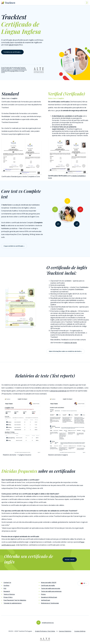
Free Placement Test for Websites (15, 600)
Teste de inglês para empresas (51, 591)
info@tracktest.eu (48, 623)
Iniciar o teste (70, 560)
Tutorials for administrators (13, 603)
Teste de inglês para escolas (51, 588)
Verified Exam (46, 600)
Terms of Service (9, 594)
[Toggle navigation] (87, 3)
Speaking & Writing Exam (49, 597)
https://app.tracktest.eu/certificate (63, 496)
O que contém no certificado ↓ (14, 246)
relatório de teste (70, 343)
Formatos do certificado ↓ (12, 52)
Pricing (43, 594)
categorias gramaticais (58, 391)
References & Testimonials (50, 603)
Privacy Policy (8, 597)
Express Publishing (65, 631)
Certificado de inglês (48, 585)
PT (84, 583)
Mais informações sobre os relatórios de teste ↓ (65, 351)
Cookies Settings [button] (80, 631)
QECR (11, 45)
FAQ (5, 588)
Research (7, 591)
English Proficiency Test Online (45, 631)
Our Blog (6, 585)
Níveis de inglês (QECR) (49, 582)
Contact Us (7, 582)
